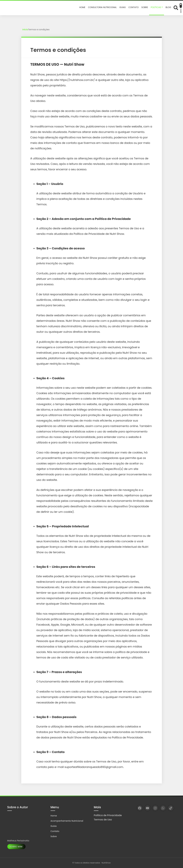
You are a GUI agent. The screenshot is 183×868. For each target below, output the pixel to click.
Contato (55, 831)
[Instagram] (155, 808)
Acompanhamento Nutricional (67, 821)
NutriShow (106, 863)
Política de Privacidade (108, 815)
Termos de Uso (103, 820)
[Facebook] (140, 808)
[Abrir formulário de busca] (176, 8)
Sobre (54, 836)
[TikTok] (171, 808)
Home (54, 816)
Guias (54, 826)
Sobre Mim (16, 847)
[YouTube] (148, 808)
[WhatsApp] (163, 808)
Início (25, 30)
